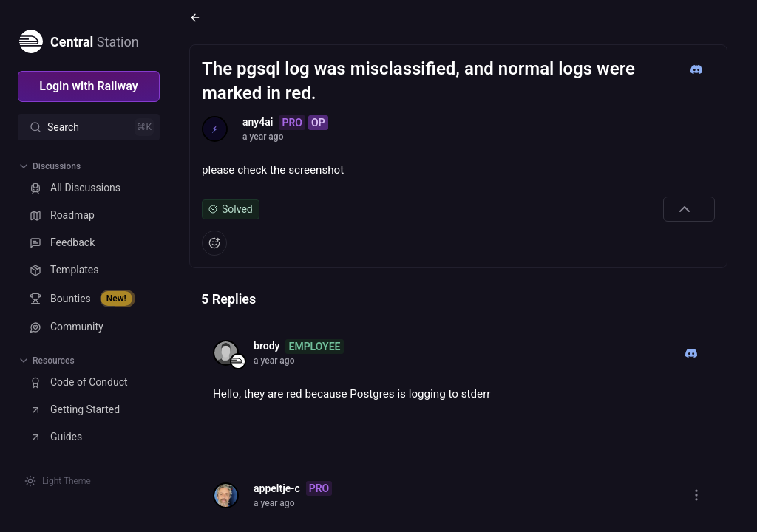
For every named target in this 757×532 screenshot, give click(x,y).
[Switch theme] (58, 481)
